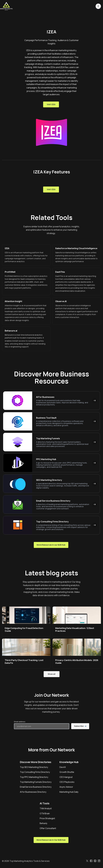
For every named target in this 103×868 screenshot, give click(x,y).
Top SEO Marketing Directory (34, 767)
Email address (20, 722)
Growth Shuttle (67, 772)
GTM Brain (45, 813)
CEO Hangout (66, 777)
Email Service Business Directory (36, 787)
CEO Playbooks (67, 782)
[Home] (7, 6)
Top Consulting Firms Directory (35, 772)
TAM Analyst (46, 808)
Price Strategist (47, 818)
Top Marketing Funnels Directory (36, 782)
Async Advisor (66, 787)
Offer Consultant (48, 828)
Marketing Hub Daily (69, 792)
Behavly (43, 823)
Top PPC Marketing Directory (34, 777)
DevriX (63, 767)
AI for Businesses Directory (33, 792)
